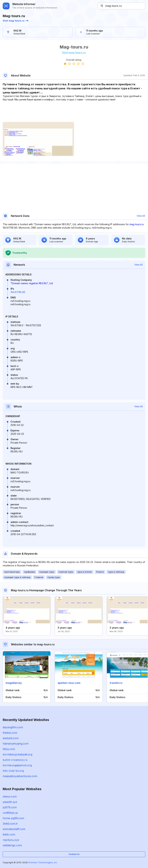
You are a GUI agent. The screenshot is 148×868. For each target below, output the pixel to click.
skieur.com (10, 796)
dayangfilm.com (13, 727)
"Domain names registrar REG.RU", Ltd (32, 283)
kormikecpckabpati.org (18, 754)
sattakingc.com (12, 845)
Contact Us (74, 854)
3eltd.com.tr (10, 824)
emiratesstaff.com (14, 829)
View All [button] (141, 216)
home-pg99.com (13, 818)
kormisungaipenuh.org (17, 765)
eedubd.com (11, 738)
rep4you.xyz (11, 840)
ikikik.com (9, 834)
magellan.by (14, 683)
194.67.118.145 (18, 292)
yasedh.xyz (10, 802)
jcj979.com (10, 807)
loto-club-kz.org (13, 771)
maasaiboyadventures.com (20, 776)
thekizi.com (10, 733)
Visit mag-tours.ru (15, 21)
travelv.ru (116, 683)
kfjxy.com (9, 749)
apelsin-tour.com (69, 683)
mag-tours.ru (137, 224)
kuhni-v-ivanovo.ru (15, 760)
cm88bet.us (10, 813)
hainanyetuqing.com (16, 744)
